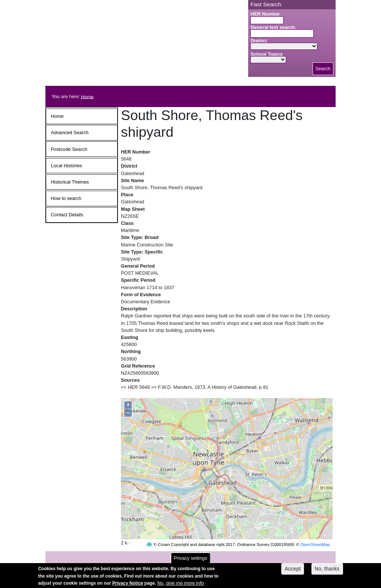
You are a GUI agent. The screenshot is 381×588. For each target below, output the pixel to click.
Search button (252, 67)
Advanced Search (70, 133)
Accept (293, 571)
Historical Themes (70, 182)
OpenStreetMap (315, 530)
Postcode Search (69, 149)
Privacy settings (190, 560)
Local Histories (67, 166)
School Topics (267, 54)
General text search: (273, 27)
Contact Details (67, 215)
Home (87, 96)
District (259, 41)
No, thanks (327, 571)
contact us (239, 555)
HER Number (265, 14)
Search (323, 69)
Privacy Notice (128, 585)
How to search (66, 198)
